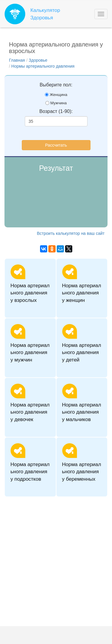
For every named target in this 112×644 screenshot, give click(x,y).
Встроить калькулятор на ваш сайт (71, 233)
